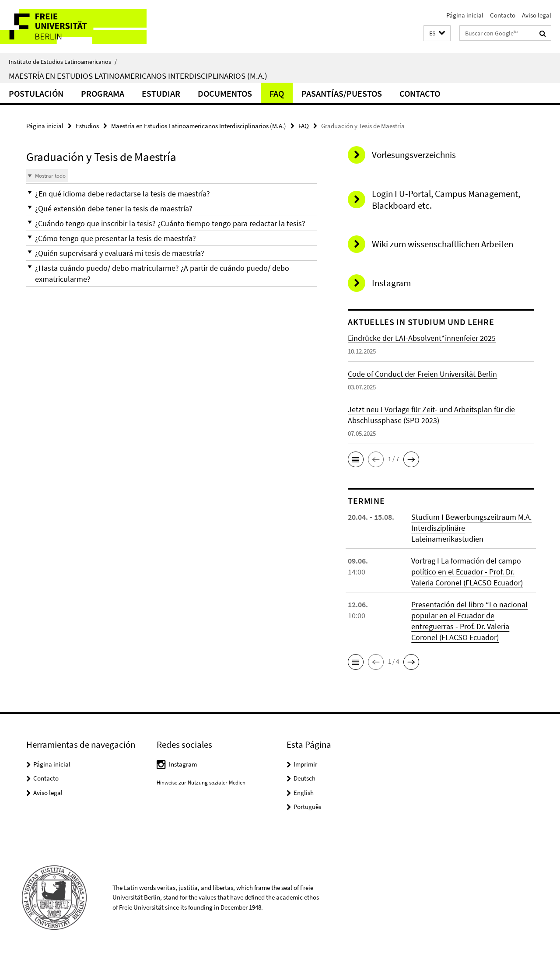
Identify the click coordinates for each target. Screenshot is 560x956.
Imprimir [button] (305, 764)
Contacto (503, 15)
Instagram (183, 764)
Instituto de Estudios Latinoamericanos (63, 62)
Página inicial (465, 15)
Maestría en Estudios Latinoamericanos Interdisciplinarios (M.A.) (138, 76)
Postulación (36, 93)
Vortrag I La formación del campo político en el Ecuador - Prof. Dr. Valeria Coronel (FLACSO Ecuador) (467, 572)
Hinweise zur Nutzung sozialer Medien (201, 783)
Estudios (87, 126)
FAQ (277, 93)
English (304, 793)
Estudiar (161, 93)
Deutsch (304, 778)
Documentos (225, 93)
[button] (437, 33)
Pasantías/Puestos (342, 93)
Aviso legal (537, 15)
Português (307, 807)
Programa (103, 93)
